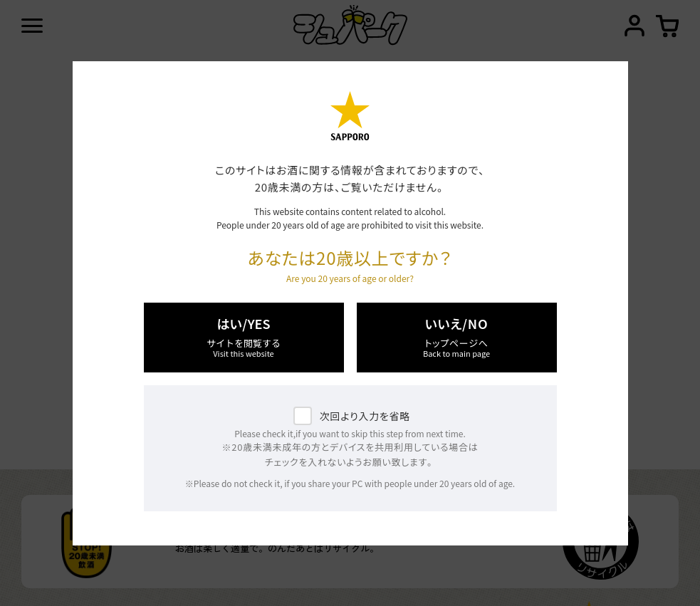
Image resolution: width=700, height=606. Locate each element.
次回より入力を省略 (365, 416)
